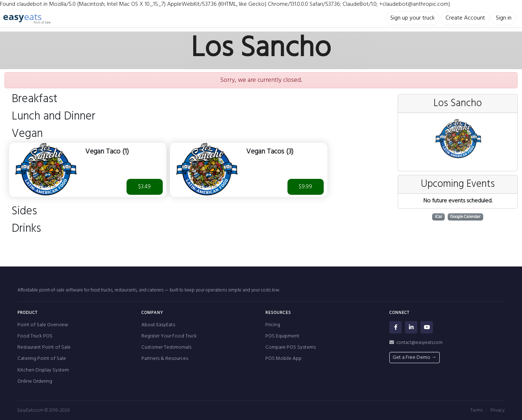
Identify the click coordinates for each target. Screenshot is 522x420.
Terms (476, 410)
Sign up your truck (413, 18)
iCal (438, 217)
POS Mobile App (283, 359)
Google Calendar (465, 217)
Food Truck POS (35, 336)
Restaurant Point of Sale (44, 347)
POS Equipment (282, 336)
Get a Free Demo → (415, 358)
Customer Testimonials (166, 347)
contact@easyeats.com (416, 343)
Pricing (273, 325)
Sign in (504, 18)
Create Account (465, 18)
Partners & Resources (165, 359)
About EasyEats (158, 325)
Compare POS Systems (291, 347)
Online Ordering (35, 381)
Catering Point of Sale (42, 359)
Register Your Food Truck (169, 336)
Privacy (498, 410)
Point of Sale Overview (43, 325)
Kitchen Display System (43, 370)
